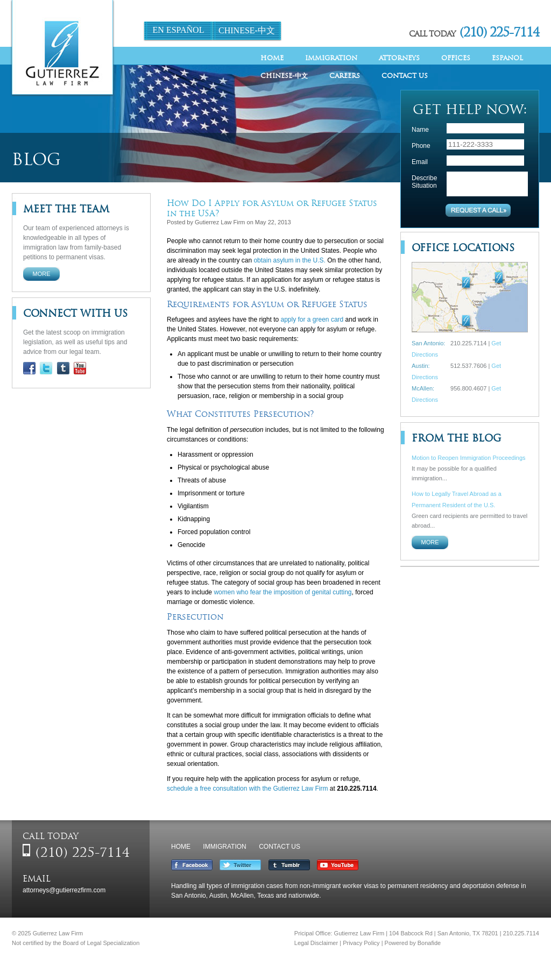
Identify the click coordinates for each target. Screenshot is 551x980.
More (42, 274)
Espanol (507, 58)
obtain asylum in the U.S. (289, 260)
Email (420, 162)
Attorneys (399, 58)
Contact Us (405, 76)
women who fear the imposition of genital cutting (282, 592)
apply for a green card (312, 319)
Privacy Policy (361, 943)
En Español (179, 30)
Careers (345, 76)
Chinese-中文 (247, 30)
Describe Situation (424, 182)
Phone (421, 146)
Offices (456, 58)
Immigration (331, 58)
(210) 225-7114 (499, 32)
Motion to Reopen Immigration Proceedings (469, 458)
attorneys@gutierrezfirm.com (64, 890)
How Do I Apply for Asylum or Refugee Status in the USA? (272, 208)
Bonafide (429, 943)
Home (272, 58)
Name (420, 130)
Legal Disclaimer (316, 943)
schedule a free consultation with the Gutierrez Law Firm (247, 789)
